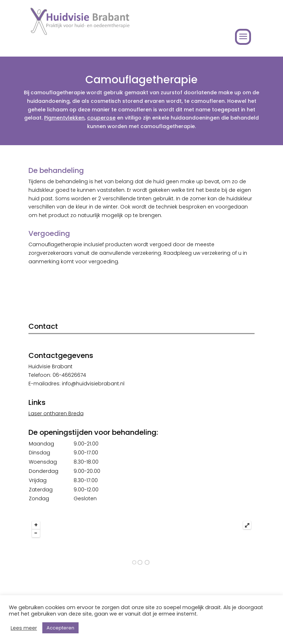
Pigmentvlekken (64, 118)
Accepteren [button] (60, 628)
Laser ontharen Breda (56, 413)
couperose (101, 118)
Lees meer (24, 628)
